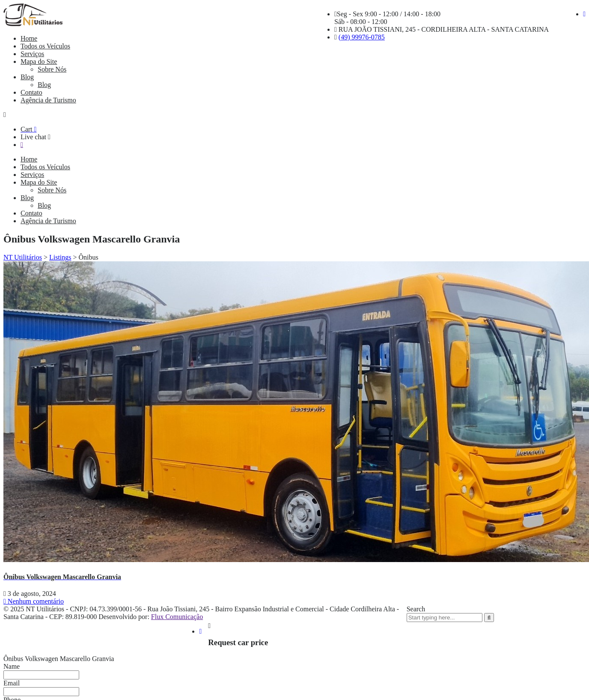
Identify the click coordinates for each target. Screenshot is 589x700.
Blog (27, 77)
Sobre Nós (52, 69)
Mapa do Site (39, 61)
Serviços (32, 54)
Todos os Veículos (45, 46)
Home (29, 38)
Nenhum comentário (34, 601)
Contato (31, 92)
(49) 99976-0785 (362, 37)
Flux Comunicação (177, 617)
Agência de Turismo (48, 100)
